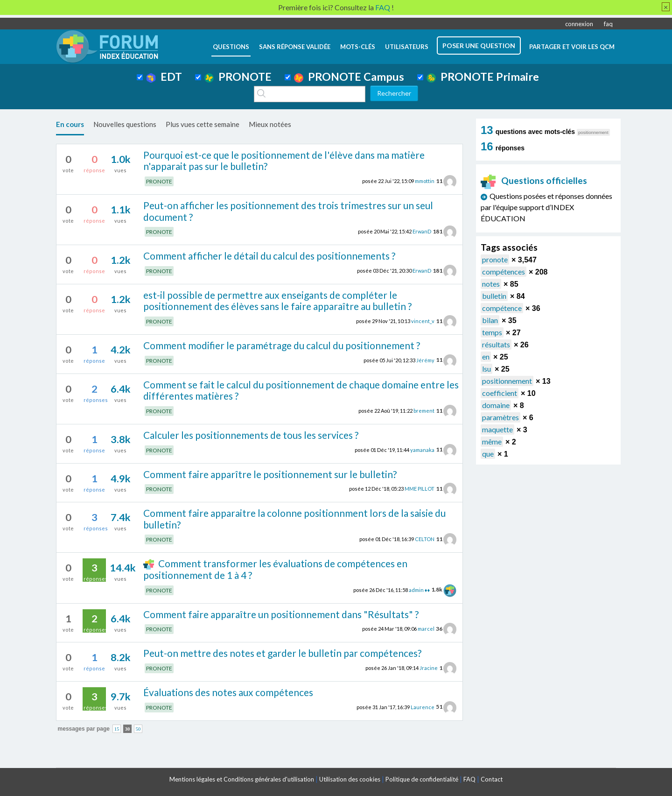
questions (231, 47)
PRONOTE (238, 77)
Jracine (429, 668)
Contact (492, 779)
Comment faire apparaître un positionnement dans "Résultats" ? (281, 614)
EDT (164, 77)
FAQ (469, 779)
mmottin (425, 181)
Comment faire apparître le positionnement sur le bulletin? (270, 474)
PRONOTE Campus (349, 77)
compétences (504, 271)
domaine (496, 405)
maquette (497, 429)
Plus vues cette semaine (203, 124)
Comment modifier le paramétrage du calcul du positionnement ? (282, 345)
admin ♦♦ (419, 589)
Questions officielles (534, 180)
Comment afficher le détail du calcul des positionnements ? (269, 256)
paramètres (500, 417)
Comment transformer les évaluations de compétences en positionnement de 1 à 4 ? (275, 569)
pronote (495, 259)
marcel (426, 629)
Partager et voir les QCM (572, 47)
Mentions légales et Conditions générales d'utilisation (242, 779)
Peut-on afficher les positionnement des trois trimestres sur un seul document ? (288, 211)
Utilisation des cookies (350, 779)
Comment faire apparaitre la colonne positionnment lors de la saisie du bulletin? (294, 519)
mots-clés (358, 47)
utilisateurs (407, 47)
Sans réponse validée (295, 47)
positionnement (507, 381)
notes (491, 284)
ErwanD (422, 231)
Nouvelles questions (125, 124)
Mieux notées (270, 124)
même (492, 441)
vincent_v (423, 321)
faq (608, 24)
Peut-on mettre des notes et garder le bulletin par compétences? (282, 653)
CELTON (425, 539)
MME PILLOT (420, 489)
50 (138, 729)
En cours (70, 124)
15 (117, 729)
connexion (579, 24)
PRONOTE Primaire (483, 77)
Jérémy (425, 360)
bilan (490, 320)
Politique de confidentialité (422, 779)
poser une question (479, 46)
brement (424, 411)
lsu (486, 369)
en (486, 356)
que (488, 454)
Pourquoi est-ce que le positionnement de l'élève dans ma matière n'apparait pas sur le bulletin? (284, 161)
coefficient (500, 393)
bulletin (494, 296)
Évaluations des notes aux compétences (228, 692)
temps (492, 332)
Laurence (423, 707)
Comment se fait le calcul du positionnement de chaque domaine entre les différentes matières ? (301, 390)
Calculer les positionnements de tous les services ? (251, 435)
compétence (502, 308)
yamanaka (422, 449)
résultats (496, 344)
